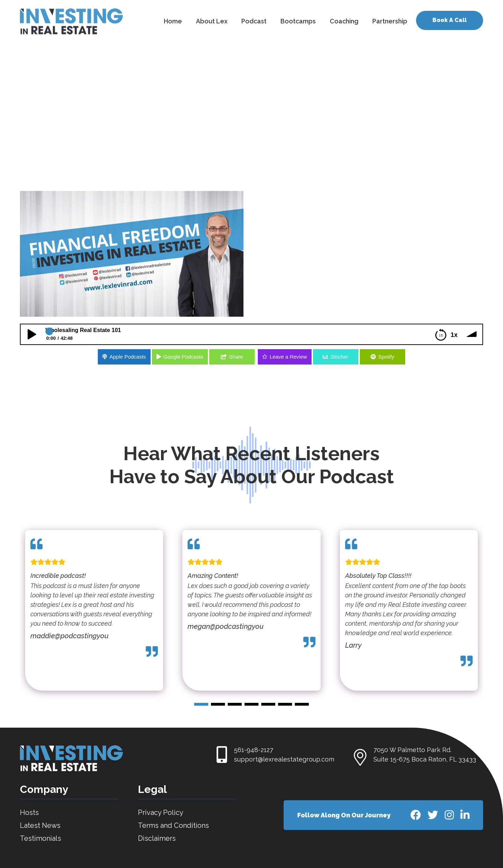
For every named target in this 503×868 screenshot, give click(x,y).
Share (236, 357)
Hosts (29, 812)
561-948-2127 (254, 750)
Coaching (344, 21)
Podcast (254, 21)
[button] (201, 704)
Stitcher (339, 357)
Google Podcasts (183, 357)
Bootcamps (298, 21)
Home (173, 21)
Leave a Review (288, 357)
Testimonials (41, 838)
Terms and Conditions (173, 825)
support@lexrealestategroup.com (284, 759)
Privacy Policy (161, 812)
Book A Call (450, 20)
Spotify (386, 357)
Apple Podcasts (127, 357)
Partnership (390, 21)
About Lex (212, 21)
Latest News (40, 825)
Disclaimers (157, 838)
